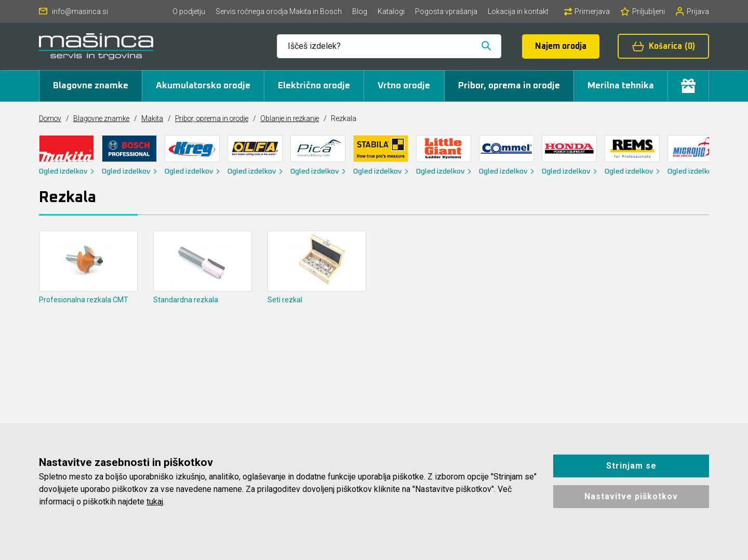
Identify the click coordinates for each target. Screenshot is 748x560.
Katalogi (391, 11)
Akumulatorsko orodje (203, 86)
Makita (156, 118)
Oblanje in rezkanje (300, 118)
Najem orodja (561, 46)
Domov (51, 118)
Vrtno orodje (404, 86)
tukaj (155, 502)
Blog (360, 11)
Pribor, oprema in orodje (509, 86)
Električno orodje (314, 86)
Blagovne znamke (91, 86)
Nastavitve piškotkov (631, 496)
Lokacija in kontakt (518, 11)
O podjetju (189, 11)
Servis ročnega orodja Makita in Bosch (279, 11)
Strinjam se (631, 466)
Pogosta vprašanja (446, 11)
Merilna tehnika (621, 86)
